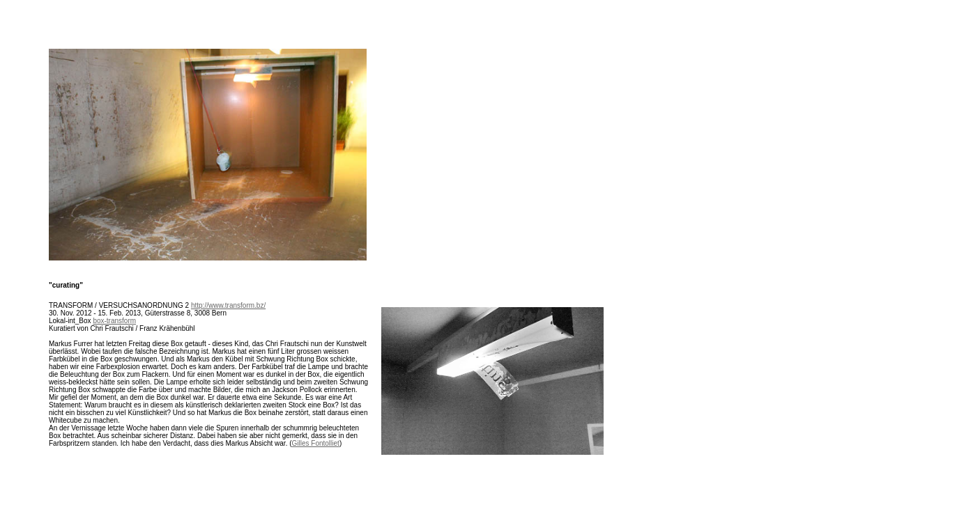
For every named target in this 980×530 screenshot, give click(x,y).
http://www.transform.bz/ (228, 305)
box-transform (114, 321)
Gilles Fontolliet (316, 443)
